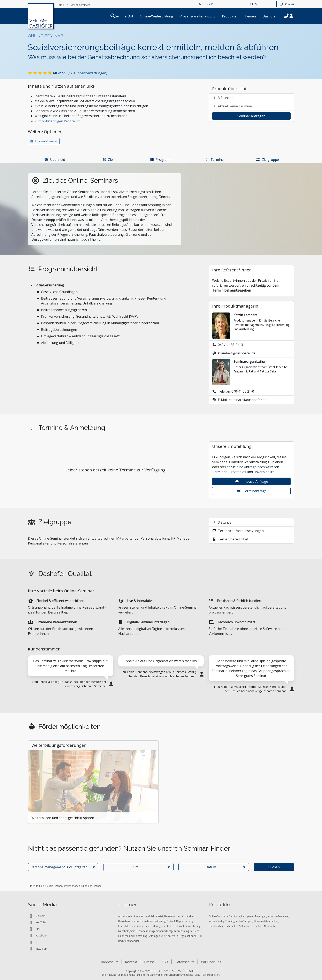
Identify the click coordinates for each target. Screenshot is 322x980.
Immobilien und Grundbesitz (135, 926)
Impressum (110, 962)
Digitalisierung (185, 921)
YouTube (37, 923)
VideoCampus (244, 921)
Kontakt (287, 4)
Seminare (235, 916)
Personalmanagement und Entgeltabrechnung (163, 931)
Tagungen (261, 916)
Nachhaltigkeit (126, 931)
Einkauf (171, 921)
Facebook (38, 936)
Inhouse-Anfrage (251, 481)
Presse (149, 962)
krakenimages (72, 886)
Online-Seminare (218, 916)
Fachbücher (231, 926)
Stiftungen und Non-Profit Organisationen (172, 936)
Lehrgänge (247, 916)
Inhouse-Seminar (44, 141)
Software (244, 926)
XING (35, 929)
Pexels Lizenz (53, 886)
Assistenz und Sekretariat (148, 916)
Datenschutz (185, 962)
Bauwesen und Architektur (179, 916)
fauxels (40, 886)
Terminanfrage (251, 491)
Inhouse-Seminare (278, 916)
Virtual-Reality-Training (222, 921)
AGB (165, 962)
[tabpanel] (71, 674)
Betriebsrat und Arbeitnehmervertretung (142, 921)
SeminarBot (129, 16)
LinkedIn (37, 916)
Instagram (38, 949)
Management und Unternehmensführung (176, 926)
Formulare (257, 926)
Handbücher (216, 926)
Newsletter (270, 926)
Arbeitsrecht (125, 916)
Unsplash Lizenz (91, 886)
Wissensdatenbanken (266, 921)
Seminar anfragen (251, 116)
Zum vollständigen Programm (56, 121)
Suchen (274, 867)
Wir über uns (211, 962)
